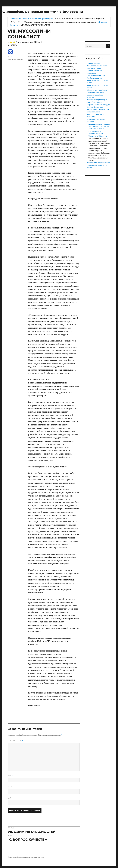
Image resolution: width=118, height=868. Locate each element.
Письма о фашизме (15, 60)
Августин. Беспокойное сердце (98, 105)
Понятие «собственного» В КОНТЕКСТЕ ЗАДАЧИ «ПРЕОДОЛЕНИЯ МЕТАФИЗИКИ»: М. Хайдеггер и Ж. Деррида (99, 131)
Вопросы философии (95, 107)
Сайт (10, 798)
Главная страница (93, 63)
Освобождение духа (94, 78)
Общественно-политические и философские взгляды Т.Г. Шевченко (98, 165)
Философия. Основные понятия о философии (43, 12)
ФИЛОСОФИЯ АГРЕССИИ (96, 76)
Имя (10, 776)
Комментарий (15, 741)
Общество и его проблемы (97, 90)
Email (11, 787)
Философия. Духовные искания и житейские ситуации (95, 95)
